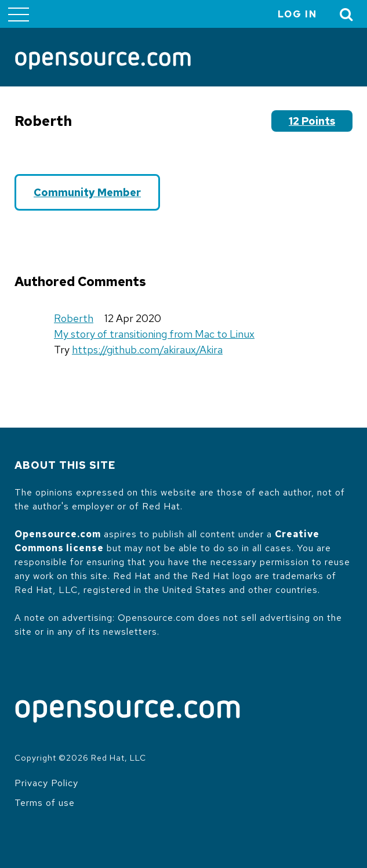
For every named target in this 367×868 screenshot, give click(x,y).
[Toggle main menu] (19, 14)
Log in (297, 14)
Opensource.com (58, 534)
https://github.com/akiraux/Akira (147, 350)
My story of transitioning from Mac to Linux (154, 334)
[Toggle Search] (347, 14)
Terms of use (45, 803)
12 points (312, 121)
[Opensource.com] (103, 62)
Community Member (87, 192)
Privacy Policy (46, 783)
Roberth (74, 318)
